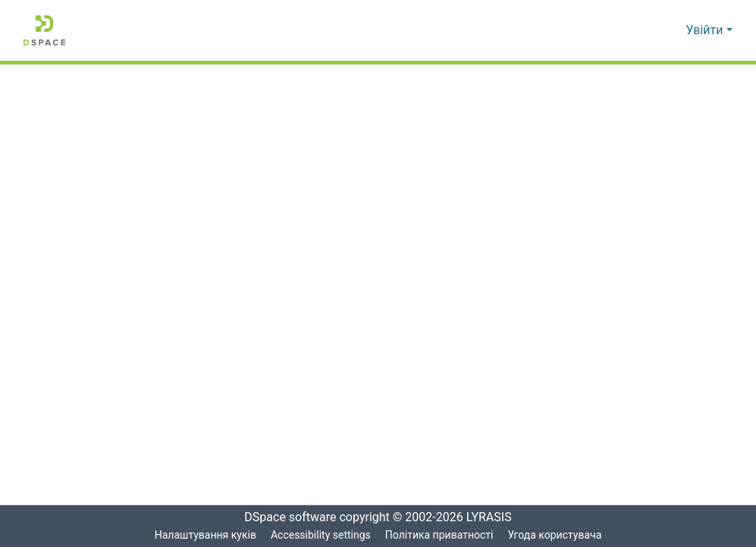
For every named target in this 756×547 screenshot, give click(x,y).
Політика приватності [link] (439, 535)
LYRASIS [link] (493, 517)
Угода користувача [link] (556, 535)
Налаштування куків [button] (204, 535)
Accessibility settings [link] (320, 535)
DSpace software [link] (286, 517)
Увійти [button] (706, 30)
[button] (44, 30)
